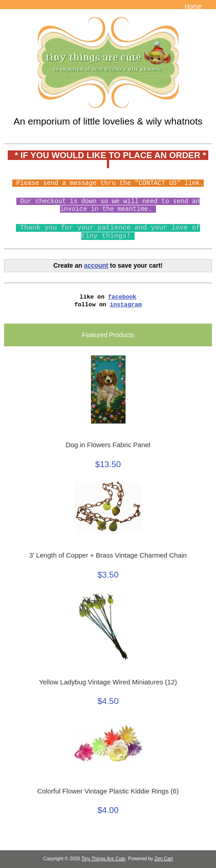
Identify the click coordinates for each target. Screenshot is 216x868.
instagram (126, 304)
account (96, 265)
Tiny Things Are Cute (103, 859)
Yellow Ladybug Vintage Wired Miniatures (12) (108, 682)
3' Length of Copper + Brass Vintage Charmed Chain (108, 555)
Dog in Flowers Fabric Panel (108, 445)
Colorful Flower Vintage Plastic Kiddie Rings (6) (108, 791)
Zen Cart (164, 859)
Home (193, 6)
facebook (122, 297)
